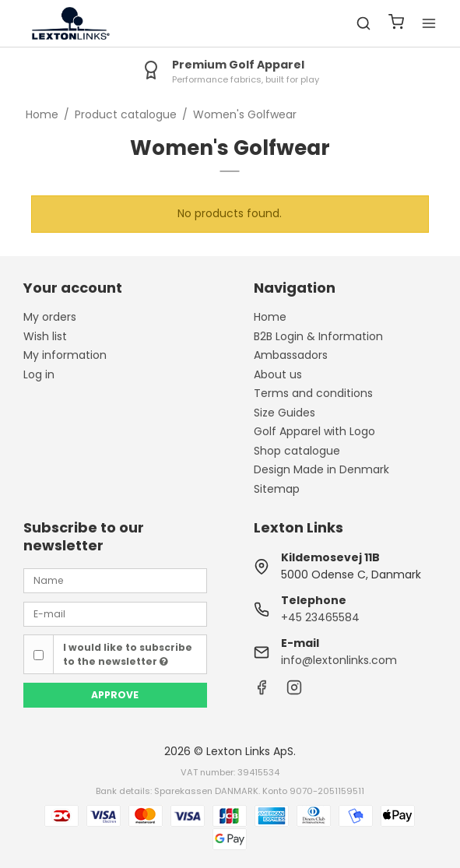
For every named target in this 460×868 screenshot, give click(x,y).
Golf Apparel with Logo (314, 431)
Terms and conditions (313, 393)
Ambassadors (291, 355)
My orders (50, 317)
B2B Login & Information (318, 336)
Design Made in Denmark (321, 469)
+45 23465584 (320, 617)
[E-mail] (115, 613)
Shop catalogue (297, 451)
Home (270, 317)
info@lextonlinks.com (339, 660)
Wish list (45, 336)
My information (65, 355)
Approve (115, 695)
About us (278, 374)
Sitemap (277, 489)
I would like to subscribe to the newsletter (128, 654)
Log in (39, 374)
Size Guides (284, 413)
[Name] (115, 580)
